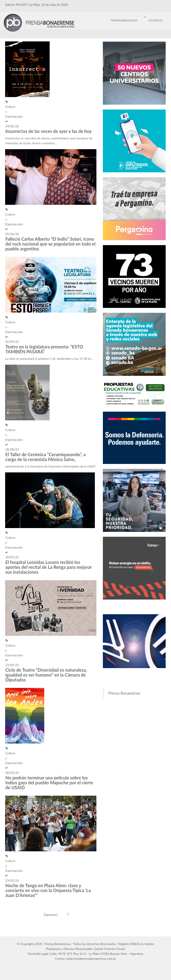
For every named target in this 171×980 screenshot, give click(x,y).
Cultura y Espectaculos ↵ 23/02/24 (6, 868)
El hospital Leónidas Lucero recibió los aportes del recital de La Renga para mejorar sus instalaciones (49, 567)
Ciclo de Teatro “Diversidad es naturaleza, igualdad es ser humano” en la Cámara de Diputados (46, 675)
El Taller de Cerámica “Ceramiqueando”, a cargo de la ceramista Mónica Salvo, (46, 457)
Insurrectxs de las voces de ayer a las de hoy (49, 131)
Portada (117, 20)
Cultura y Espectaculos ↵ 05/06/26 (6, 222)
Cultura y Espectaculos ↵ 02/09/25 (6, 330)
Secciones (136, 18)
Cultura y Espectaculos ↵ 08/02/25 (6, 761)
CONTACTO (155, 20)
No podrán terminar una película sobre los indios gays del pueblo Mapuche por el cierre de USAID (49, 783)
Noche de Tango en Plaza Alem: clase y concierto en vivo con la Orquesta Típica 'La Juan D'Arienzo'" (48, 890)
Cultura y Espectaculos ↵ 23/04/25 (6, 653)
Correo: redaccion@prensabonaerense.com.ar (86, 959)
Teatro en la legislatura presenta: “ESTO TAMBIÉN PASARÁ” (44, 349)
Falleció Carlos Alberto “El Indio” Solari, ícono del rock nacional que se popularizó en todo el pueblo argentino (50, 244)
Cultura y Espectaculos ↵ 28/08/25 (6, 437)
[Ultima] (69, 914)
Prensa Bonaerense (124, 693)
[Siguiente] (51, 915)
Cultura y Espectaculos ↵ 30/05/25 (6, 545)
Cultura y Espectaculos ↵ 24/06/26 (6, 114)
